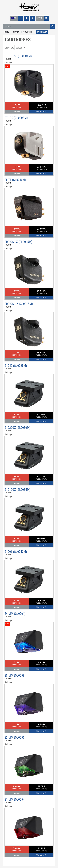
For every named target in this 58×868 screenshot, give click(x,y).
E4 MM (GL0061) (15, 614)
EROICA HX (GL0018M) (19, 304)
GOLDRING (28, 32)
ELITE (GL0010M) (15, 180)
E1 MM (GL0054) (15, 799)
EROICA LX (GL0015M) (18, 242)
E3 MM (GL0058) (15, 675)
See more (17, 112)
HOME (6, 32)
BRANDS (16, 32)
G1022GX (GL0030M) (17, 428)
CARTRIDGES (42, 32)
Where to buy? (41, 112)
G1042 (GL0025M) (16, 366)
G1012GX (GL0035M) (17, 490)
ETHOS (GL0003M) (16, 118)
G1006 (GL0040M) (16, 552)
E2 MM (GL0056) (15, 737)
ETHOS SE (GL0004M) (18, 56)
